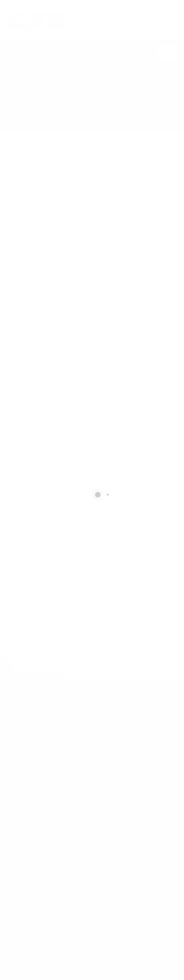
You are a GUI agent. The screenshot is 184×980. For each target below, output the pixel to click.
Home (14, 85)
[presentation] (75, 611)
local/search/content (58, 85)
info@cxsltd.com (41, 827)
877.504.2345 (158, 22)
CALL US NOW (156, 15)
